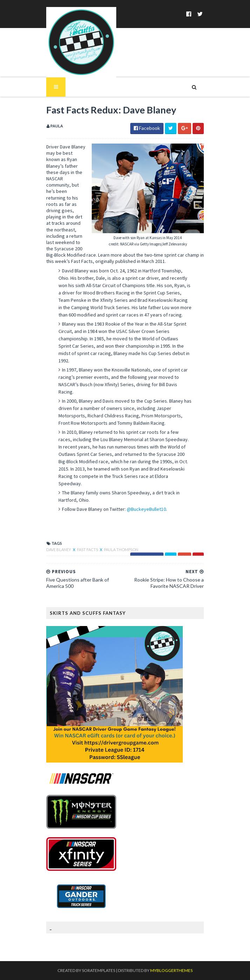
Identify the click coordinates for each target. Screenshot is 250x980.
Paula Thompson (121, 550)
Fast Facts (88, 550)
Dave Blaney (59, 550)
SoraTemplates (99, 970)
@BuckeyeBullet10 (146, 509)
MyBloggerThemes (171, 970)
